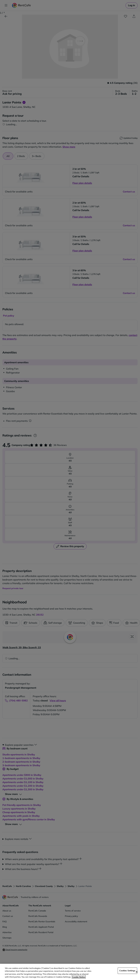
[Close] (137, 972)
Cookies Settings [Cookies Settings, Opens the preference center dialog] (127, 971)
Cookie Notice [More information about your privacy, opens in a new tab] (79, 977)
